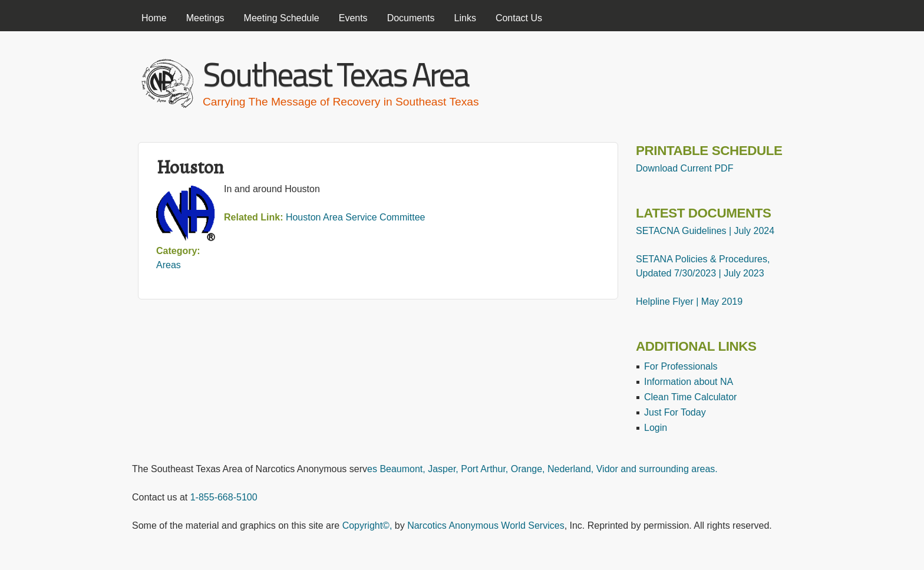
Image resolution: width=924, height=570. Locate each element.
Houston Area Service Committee (356, 217)
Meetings (205, 18)
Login (656, 428)
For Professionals (681, 366)
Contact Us (519, 18)
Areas (169, 265)
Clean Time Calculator (690, 397)
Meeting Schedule (282, 18)
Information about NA (689, 382)
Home (154, 18)
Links (465, 18)
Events (353, 18)
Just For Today (675, 412)
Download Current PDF (684, 168)
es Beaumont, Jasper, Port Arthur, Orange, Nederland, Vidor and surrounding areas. (542, 469)
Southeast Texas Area (336, 74)
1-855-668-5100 (224, 497)
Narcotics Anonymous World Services (486, 525)
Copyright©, (367, 525)
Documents (411, 18)
